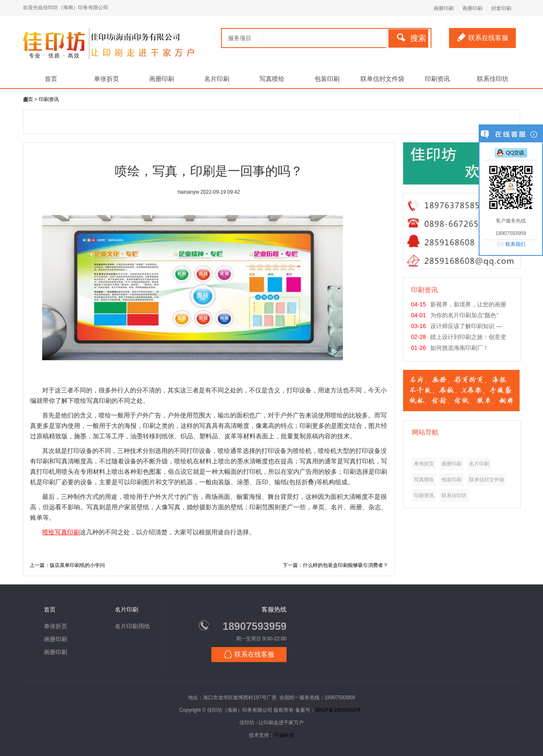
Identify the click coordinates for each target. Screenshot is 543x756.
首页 (51, 79)
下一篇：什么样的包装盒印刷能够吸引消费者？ (335, 565)
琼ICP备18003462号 (338, 710)
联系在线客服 (483, 37)
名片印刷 (217, 79)
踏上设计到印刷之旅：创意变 (468, 337)
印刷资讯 (437, 79)
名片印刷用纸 (132, 626)
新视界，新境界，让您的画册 (468, 304)
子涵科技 (284, 735)
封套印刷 (501, 8)
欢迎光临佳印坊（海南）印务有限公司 (66, 8)
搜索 (411, 38)
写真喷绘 (272, 79)
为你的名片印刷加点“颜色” (464, 315)
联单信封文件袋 (382, 79)
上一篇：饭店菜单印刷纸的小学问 (67, 565)
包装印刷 (327, 79)
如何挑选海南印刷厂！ (459, 348)
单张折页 (107, 79)
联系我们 (515, 244)
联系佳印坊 (493, 79)
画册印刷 (444, 8)
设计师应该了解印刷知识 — (466, 326)
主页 (28, 99)
